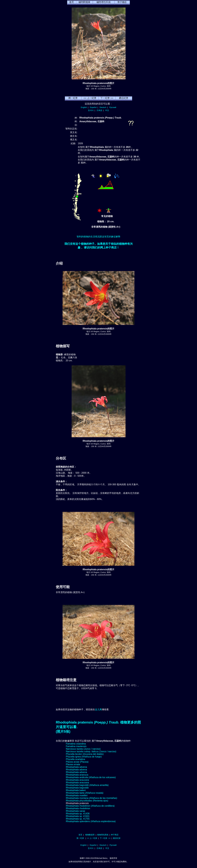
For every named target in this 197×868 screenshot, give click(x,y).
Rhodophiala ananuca (77, 775)
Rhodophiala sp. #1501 (78, 816)
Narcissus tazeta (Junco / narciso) (83, 749)
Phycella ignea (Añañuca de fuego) (84, 757)
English (84, 107)
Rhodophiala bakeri (76, 790)
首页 (80, 835)
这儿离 (98, 709)
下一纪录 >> (105, 838)
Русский (113, 107)
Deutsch (103, 107)
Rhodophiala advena (76, 767)
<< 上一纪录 (92, 838)
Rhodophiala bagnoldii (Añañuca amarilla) (87, 785)
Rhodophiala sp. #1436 (78, 814)
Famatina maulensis (76, 746)
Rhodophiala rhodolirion (78, 808)
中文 (107, 110)
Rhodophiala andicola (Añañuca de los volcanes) (91, 777)
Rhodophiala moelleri (77, 795)
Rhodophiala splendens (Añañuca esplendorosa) (91, 821)
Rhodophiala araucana (77, 780)
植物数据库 (90, 835)
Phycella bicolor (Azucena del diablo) (85, 754)
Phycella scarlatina (75, 759)
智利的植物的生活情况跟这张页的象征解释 (98, 237)
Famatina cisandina (76, 744)
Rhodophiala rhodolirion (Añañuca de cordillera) (90, 806)
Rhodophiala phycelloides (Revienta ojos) (87, 801)
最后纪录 (117, 838)
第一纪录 (80, 838)
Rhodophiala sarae (75, 811)
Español (93, 107)
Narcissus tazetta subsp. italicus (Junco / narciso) (91, 751)
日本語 (99, 110)
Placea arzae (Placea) (77, 762)
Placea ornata (73, 764)
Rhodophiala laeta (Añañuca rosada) (85, 793)
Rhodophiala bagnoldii (77, 788)
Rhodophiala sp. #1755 (78, 819)
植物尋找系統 (103, 835)
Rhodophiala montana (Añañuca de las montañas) (92, 798)
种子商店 (115, 835)
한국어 (91, 110)
